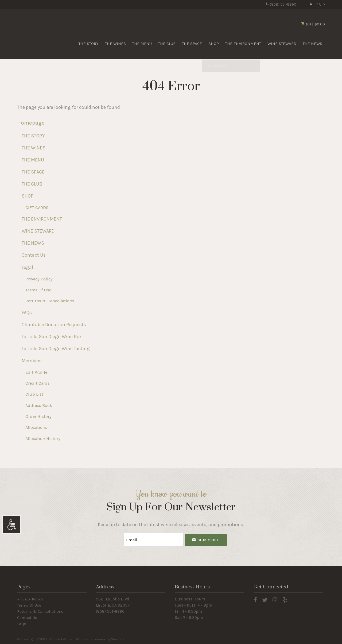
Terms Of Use (38, 290)
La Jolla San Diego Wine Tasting (56, 349)
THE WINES (115, 44)
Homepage (31, 123)
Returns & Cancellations (50, 301)
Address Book (39, 405)
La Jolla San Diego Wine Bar (51, 337)
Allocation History (43, 439)
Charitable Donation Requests (54, 325)
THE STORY (89, 44)
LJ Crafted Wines (36, 32)
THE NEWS (312, 44)
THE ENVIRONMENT (243, 44)
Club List (34, 394)
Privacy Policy (39, 279)
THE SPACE (192, 44)
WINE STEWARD (282, 44)
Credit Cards (38, 383)
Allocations (36, 427)
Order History (38, 416)
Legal (27, 267)
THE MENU (142, 44)
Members (32, 361)
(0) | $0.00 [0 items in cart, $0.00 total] (313, 24)
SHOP (214, 44)
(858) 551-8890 (281, 4)
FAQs (27, 313)
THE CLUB (167, 44)
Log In (317, 4)
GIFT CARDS (37, 208)
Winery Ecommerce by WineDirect (102, 638)
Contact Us (34, 255)
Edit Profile (36, 372)
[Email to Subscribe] (154, 539)
